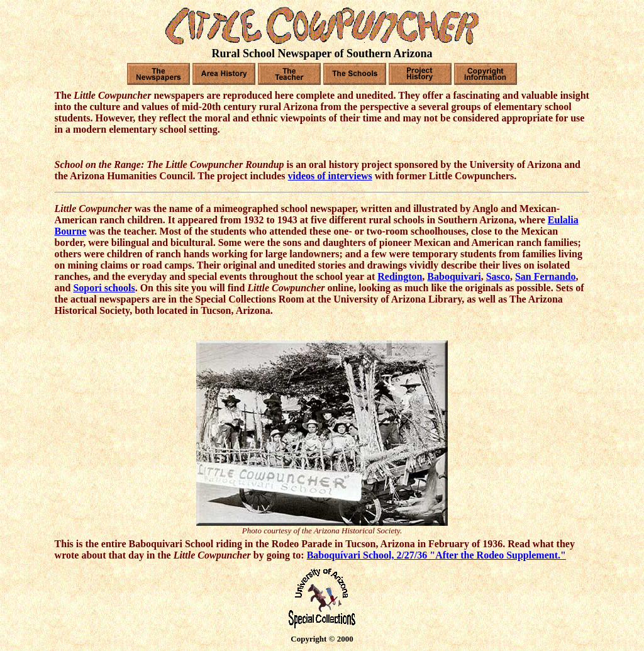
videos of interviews (330, 176)
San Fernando (545, 276)
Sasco (498, 276)
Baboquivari (454, 276)
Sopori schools (104, 288)
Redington (400, 276)
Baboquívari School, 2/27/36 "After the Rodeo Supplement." (436, 555)
